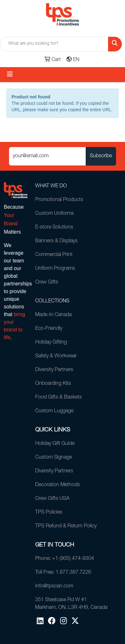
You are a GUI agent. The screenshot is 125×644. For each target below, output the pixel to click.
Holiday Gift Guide (55, 444)
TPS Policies (49, 513)
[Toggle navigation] (10, 75)
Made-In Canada (53, 315)
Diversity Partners (54, 370)
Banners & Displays (56, 241)
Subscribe (101, 156)
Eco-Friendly (49, 329)
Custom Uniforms (55, 214)
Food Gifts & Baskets (59, 398)
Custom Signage (54, 458)
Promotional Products (59, 200)
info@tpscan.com (54, 586)
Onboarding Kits (53, 384)
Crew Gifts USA (52, 499)
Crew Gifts (47, 283)
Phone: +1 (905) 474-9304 (65, 559)
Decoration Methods (58, 485)
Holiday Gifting (51, 343)
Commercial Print (54, 255)
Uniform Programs (55, 269)
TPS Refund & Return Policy (66, 526)
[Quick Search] (54, 44)
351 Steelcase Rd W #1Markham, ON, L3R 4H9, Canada (71, 604)
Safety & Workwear (56, 356)
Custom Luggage (54, 411)
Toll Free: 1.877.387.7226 (63, 573)
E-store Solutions (54, 228)
